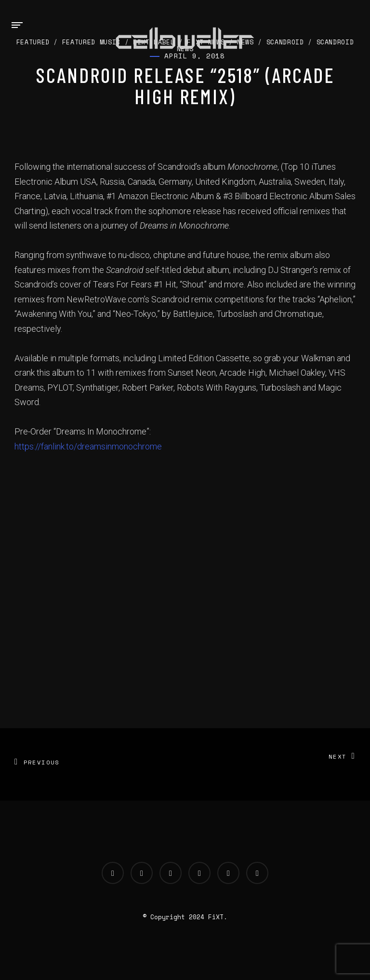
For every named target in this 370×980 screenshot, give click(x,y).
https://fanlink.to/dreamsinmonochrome (88, 446)
